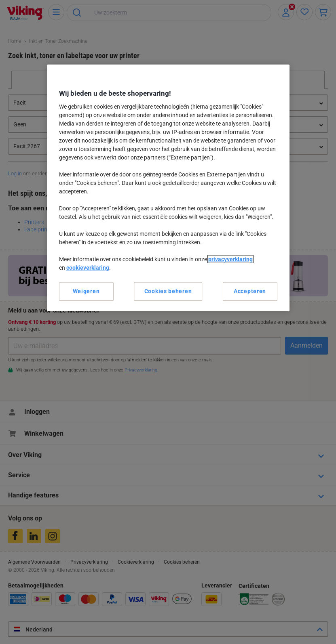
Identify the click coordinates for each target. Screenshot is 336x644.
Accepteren (250, 291)
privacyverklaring (230, 259)
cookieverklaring (88, 268)
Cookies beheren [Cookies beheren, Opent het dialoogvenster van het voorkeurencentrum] (168, 291)
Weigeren (86, 291)
